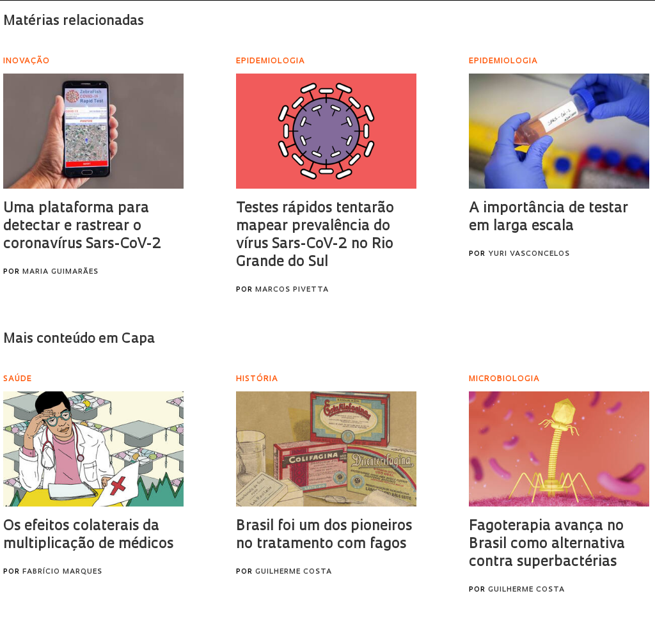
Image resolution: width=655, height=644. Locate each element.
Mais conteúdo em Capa (79, 339)
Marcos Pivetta (292, 290)
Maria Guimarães (60, 272)
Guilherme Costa (294, 572)
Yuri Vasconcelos (529, 254)
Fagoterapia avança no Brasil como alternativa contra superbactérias (547, 545)
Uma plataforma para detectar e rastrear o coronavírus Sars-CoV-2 (82, 227)
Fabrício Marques (62, 572)
